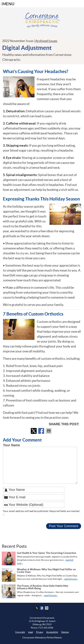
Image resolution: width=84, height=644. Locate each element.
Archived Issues (46, 41)
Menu (8, 4)
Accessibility (52, 632)
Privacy (40, 632)
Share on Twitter (34, 431)
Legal (31, 632)
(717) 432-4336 (46, 628)
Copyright (20, 632)
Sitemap (65, 632)
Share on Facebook (42, 431)
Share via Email (49, 431)
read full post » (71, 579)
